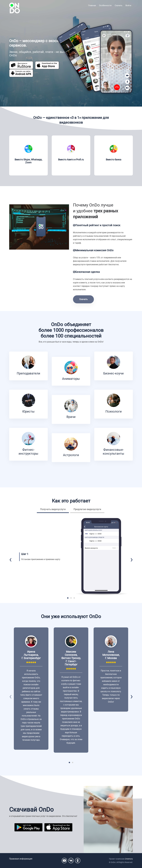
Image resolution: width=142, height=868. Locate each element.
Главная (92, 5)
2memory (129, 859)
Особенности (105, 5)
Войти (128, 5)
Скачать (119, 5)
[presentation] (10, 559)
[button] (68, 598)
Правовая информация (21, 859)
